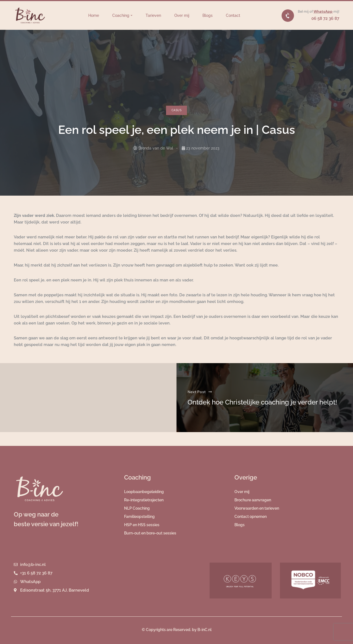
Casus (176, 110)
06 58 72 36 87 (325, 18)
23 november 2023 (203, 148)
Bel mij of (306, 11)
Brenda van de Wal (156, 148)
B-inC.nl (204, 630)
